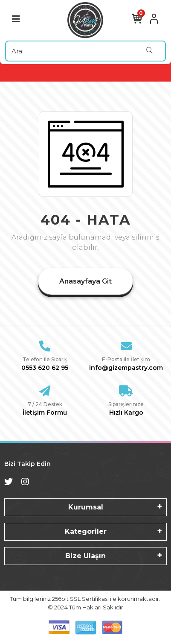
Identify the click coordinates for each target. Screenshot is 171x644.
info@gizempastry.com (126, 368)
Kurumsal (86, 507)
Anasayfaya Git (85, 281)
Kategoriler (86, 531)
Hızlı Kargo (126, 413)
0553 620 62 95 (45, 368)
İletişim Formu (45, 413)
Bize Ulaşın (85, 556)
